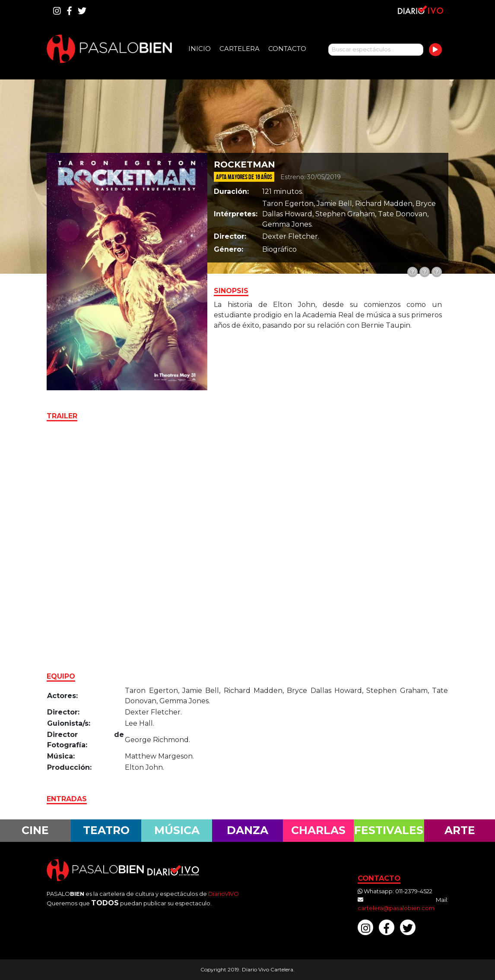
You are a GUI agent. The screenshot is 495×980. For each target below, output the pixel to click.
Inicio (200, 49)
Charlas (318, 830)
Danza (247, 830)
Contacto (287, 49)
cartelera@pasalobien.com (396, 908)
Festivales (389, 830)
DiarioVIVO (224, 894)
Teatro (106, 830)
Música (177, 830)
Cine (35, 830)
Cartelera (240, 49)
